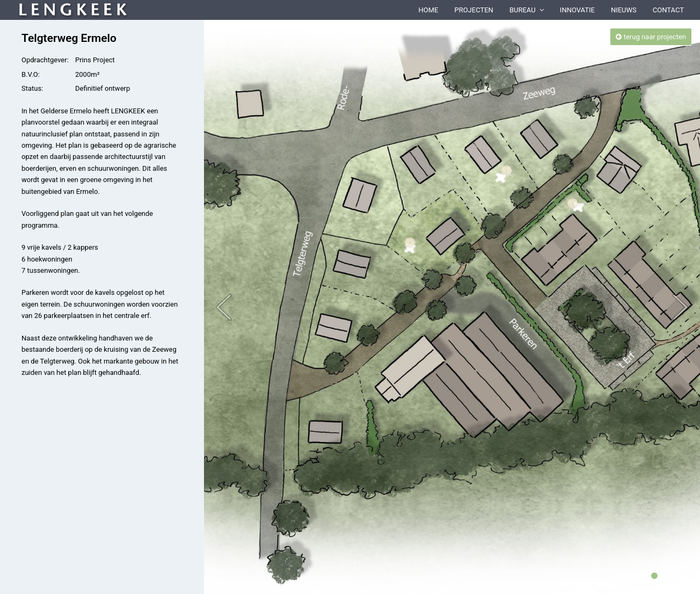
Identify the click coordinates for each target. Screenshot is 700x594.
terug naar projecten (651, 37)
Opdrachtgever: (45, 60)
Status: (32, 88)
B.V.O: (31, 74)
